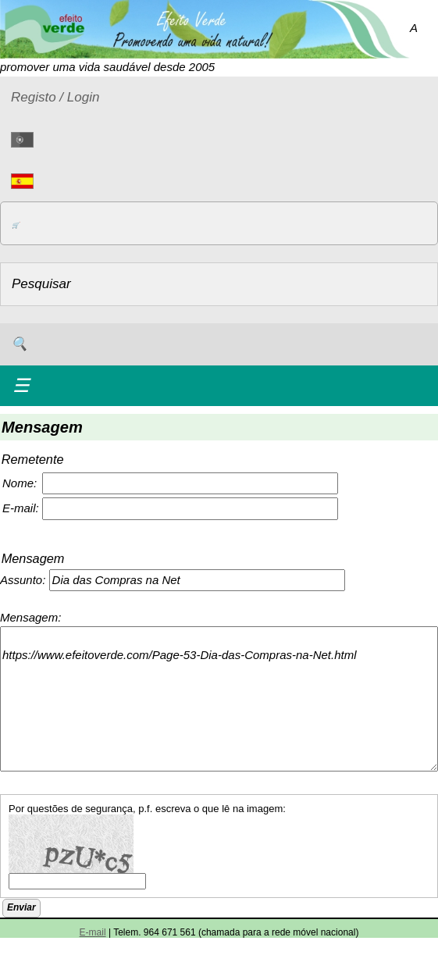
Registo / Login (55, 97)
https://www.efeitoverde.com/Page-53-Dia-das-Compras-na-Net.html (219, 699)
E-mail (93, 932)
